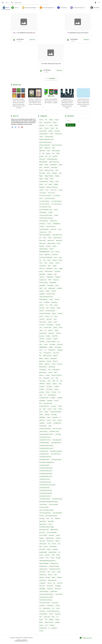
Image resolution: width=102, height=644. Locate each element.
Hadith (41, 288)
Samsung (41, 516)
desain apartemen (57, 238)
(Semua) (41, 120)
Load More (51, 78)
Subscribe (70, 125)
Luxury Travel (56, 353)
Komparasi (49, 339)
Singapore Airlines (50, 538)
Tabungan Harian (54, 563)
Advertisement (48, 123)
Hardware (54, 291)
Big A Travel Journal (49, 170)
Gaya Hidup (57, 271)
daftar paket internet (57, 235)
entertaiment (55, 254)
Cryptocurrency (43, 232)
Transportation (50, 605)
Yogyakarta (54, 628)
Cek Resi (56, 215)
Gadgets (55, 266)
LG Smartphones (52, 350)
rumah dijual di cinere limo (45, 457)
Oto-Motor (42, 389)
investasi (47, 316)
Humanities (42, 308)
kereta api (42, 336)
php (40, 409)
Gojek (55, 274)
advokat (55, 123)
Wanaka (57, 620)
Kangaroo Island (43, 333)
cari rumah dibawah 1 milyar (46, 210)
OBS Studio (42, 384)
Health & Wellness (43, 299)
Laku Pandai (60, 344)
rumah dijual (58, 434)
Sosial (41, 547)
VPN (46, 620)
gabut (49, 266)
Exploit (49, 260)
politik (44, 409)
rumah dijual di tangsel (57, 499)
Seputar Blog (51, 521)
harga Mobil (42, 294)
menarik (54, 364)
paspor (41, 395)
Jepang (55, 327)
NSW (54, 381)
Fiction (41, 263)
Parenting (54, 392)
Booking (46, 179)
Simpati (58, 535)
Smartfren (58, 538)
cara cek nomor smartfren (45, 196)
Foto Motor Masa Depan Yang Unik (51, 64)
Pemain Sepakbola (52, 395)
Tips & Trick (60, 583)
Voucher (41, 620)
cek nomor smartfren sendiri (46, 215)
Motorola (41, 375)
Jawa (41, 327)
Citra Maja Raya (56, 224)
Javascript (58, 325)
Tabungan (58, 558)
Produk (41, 412)
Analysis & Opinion (43, 134)
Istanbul (50, 322)
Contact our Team (86, 638)
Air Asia (51, 125)
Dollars (59, 243)
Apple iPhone (42, 151)
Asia (43, 153)
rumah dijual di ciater (44, 454)
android (51, 134)
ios (52, 316)
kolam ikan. (42, 339)
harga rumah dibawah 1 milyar (46, 297)
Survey (47, 558)
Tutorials (51, 614)
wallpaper (51, 620)
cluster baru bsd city (51, 226)
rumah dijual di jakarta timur (46, 476)
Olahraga (48, 384)
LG (45, 350)
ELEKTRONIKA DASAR (44, 252)
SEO (52, 518)
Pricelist (49, 409)
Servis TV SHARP (43, 535)
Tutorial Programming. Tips (53, 611)
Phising (60, 406)
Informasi (41, 311)
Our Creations (49, 389)
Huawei (56, 305)
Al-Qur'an (47, 128)
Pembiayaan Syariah (44, 398)
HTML (51, 305)
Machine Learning (47, 356)
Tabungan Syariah (43, 569)
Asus (53, 153)
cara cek (61, 190)
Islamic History (43, 322)
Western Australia (49, 622)
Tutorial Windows (43, 614)
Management (54, 358)
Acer (46, 120)
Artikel (49, 151)
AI (47, 125)
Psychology (54, 415)
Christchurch (42, 224)
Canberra (41, 190)
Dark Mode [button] (95, 8)
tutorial (58, 608)
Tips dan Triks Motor (44, 591)
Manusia (49, 361)
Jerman (60, 327)
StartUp (41, 555)
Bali (50, 156)
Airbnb (56, 125)
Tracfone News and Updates (46, 600)
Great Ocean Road (44, 283)
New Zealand (46, 378)
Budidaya (56, 184)
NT (57, 381)
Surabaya (41, 558)
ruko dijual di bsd (57, 423)
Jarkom (55, 322)
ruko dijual (49, 423)
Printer (55, 409)
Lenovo (41, 350)
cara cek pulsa (56, 196)
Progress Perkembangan (56, 412)
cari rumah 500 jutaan (56, 201)
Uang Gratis (58, 614)
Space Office (42, 549)
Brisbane (52, 181)
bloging (41, 179)
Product (60, 409)
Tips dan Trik (50, 589)
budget (50, 184)
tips (54, 583)
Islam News (42, 319)
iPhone (56, 316)
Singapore (42, 538)
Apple (53, 148)
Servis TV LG (42, 532)
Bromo (57, 181)
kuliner (41, 344)
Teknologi (48, 577)
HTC (47, 305)
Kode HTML (55, 336)
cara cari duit (54, 190)
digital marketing (51, 243)
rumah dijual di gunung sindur (46, 468)
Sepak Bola (57, 518)
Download (42, 246)
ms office (48, 375)
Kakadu (56, 330)
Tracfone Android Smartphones (46, 594)
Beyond (41, 170)
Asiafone (48, 153)
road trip (60, 420)
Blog (60, 173)
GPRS (50, 280)
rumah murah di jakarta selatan (46, 510)
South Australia (53, 547)
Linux (40, 353)
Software (58, 541)
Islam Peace (49, 319)
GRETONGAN (53, 283)
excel (44, 260)
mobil (49, 370)
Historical (57, 299)
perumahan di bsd (48, 403)
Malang (41, 358)
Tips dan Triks (58, 589)
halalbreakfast (52, 288)
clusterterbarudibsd (44, 229)
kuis (58, 342)
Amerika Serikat (43, 131)
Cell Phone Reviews (44, 221)
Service (50, 524)
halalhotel (42, 291)
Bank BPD (55, 156)
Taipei (49, 572)
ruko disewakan (43, 426)
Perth (41, 403)
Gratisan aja (56, 280)
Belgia (60, 165)
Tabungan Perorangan (54, 566)
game (56, 269)
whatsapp (57, 622)
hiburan (51, 299)
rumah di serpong (43, 431)
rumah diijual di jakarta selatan (46, 434)
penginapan (50, 401)
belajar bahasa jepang (52, 159)
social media (42, 541)
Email (52, 252)
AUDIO (58, 153)
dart (40, 238)
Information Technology (45, 313)
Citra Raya (42, 226)
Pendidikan (60, 398)
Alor (57, 128)
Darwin (45, 238)
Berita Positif (54, 167)
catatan (56, 210)
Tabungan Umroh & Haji (55, 569)
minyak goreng (43, 370)
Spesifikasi (55, 549)
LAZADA (51, 347)
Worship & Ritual (43, 628)
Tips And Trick (50, 586)
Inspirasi (54, 313)
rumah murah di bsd (44, 507)
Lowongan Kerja (47, 353)
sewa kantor (52, 535)
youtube (41, 631)
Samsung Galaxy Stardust (51, 516)
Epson (56, 257)
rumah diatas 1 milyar (54, 431)
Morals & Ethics (43, 372)
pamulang (42, 392)
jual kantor (50, 330)
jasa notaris (42, 325)
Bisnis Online (42, 173)
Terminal (49, 583)
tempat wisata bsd (52, 580)
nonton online (42, 381)
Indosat (59, 308)
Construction (53, 229)
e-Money (54, 246)
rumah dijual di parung (44, 488)
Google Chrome (43, 280)
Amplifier (51, 131)
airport (41, 128)
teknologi (41, 577)
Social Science (50, 541)
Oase (61, 381)
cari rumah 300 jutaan (50, 198)
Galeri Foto (32, 40)
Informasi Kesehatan (50, 311)
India (48, 308)
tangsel (59, 572)
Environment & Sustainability (46, 257)
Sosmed (46, 547)
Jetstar (41, 330)
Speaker (49, 549)
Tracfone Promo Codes (44, 603)
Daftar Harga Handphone (45, 235)
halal (45, 288)
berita (41, 167)
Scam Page (42, 518)
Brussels (41, 184)
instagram (60, 313)
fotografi (51, 263)
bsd (46, 184)
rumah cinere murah (57, 429)
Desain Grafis (42, 240)
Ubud (40, 617)
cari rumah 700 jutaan (56, 204)
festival (60, 260)
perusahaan (54, 406)
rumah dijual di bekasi (44, 443)
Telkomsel (59, 577)
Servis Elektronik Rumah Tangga (46, 527)
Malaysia (47, 358)
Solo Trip (54, 544)
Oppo (60, 384)
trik (40, 608)
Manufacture (42, 361)
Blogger (41, 176)
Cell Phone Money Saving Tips (46, 218)
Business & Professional (52, 187)
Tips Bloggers (42, 589)
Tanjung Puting (43, 575)
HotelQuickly (54, 302)
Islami (55, 319)
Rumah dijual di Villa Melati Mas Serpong (48, 502)
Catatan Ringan (43, 212)
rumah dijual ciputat (57, 440)
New (40, 378)
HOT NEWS (47, 302)
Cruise (60, 229)
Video (53, 617)
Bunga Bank (42, 187)
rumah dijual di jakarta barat (46, 471)
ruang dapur (42, 423)
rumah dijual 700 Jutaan (45, 440)
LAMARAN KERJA (43, 347)
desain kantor (59, 240)
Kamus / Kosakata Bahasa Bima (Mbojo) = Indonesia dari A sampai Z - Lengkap (51, 101)
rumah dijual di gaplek (44, 465)
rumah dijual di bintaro (56, 443)
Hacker (57, 285)
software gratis (43, 544)
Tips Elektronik (54, 591)
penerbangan (42, 401)
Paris (59, 392)
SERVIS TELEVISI (54, 530)
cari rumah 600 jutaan (44, 204)
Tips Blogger (58, 586)
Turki (53, 608)
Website (41, 622)
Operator (55, 384)
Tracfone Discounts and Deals (46, 597)
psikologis (47, 415)
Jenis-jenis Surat (48, 327)
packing (56, 389)
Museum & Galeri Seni (57, 375)
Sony (59, 544)
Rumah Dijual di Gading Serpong (46, 462)
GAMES (61, 269)
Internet (41, 316)
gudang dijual (42, 285)
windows (41, 625)
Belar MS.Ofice (54, 165)
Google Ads (58, 277)
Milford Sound (52, 367)
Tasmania (50, 575)
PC (45, 395)
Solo (49, 544)
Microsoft (60, 364)
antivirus (41, 137)
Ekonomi (52, 249)
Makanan (55, 356)
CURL (50, 232)
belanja (47, 165)
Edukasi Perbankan (44, 249)
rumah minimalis (43, 504)
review (54, 420)
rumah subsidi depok (57, 513)
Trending (57, 605)
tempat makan (43, 580)
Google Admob (50, 277)
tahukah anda (42, 572)
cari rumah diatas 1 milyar (45, 207)
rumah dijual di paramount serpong (47, 485)
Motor (56, 372)
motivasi (50, 372)
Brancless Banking (43, 181)
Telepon (53, 577)
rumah (50, 426)
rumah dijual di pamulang (45, 482)
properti (41, 415)
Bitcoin (49, 173)
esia (40, 260)
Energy (41, 254)
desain (50, 238)
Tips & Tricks (42, 586)
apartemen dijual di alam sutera (46, 139)
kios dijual (48, 336)
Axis (46, 156)
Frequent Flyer (43, 266)
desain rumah (42, 243)
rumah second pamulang (45, 513)
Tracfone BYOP (59, 594)
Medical (41, 364)
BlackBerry (55, 173)
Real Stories (42, 420)
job (45, 330)
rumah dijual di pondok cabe (46, 490)
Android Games (59, 134)
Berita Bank (47, 167)
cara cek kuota (43, 193)
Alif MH (20, 638)
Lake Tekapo (52, 344)
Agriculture (42, 125)
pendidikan (53, 398)
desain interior (51, 240)
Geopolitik (50, 274)
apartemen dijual (49, 137)
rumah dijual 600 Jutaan (45, 437)
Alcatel (52, 128)
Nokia (57, 378)
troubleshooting (46, 608)
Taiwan (54, 572)
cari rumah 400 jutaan (44, 201)
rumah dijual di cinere (56, 454)
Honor (41, 302)
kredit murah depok (51, 342)
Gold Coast (42, 277)
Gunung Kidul (50, 285)
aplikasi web (47, 148)
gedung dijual (42, 274)
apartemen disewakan (57, 145)
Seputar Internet (43, 524)
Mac (40, 356)
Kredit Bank (42, 342)
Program (46, 412)
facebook (55, 260)
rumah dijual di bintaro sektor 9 (46, 448)
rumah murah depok (53, 504)
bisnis (57, 170)
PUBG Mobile (42, 417)
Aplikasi (41, 148)
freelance (57, 263)
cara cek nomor (52, 193)
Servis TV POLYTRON (52, 532)
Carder (41, 198)
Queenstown (55, 417)
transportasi (42, 605)
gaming (41, 271)
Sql (59, 552)
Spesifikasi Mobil (43, 552)
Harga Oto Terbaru (51, 294)
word (46, 625)
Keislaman (58, 333)
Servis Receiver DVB (44, 530)
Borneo (52, 179)
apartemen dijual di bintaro (45, 142)
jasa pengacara (50, 325)
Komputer (55, 339)
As (40, 153)
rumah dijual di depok (56, 459)
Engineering (47, 254)
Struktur (58, 555)
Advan (41, 123)
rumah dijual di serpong (45, 499)
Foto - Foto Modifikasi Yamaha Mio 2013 (24, 33)
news (52, 378)
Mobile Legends (56, 370)
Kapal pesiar (51, 333)
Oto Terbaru (49, 387)
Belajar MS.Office (43, 162)
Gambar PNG (49, 269)
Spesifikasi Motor (53, 552)
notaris (49, 381)
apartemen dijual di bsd (45, 145)
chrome (49, 224)
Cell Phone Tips (53, 221)
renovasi (49, 420)
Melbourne (47, 364)
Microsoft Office (43, 367)
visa (57, 617)
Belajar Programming (54, 162)
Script (48, 518)
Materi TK (55, 361)
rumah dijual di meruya (44, 479)
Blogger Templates (49, 176)
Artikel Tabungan (56, 151)
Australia (41, 156)
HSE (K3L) (41, 305)
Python (49, 417)
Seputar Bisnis (43, 521)
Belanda (41, 165)
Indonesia (53, 308)
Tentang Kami (42, 583)
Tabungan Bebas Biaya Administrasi (47, 561)
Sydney (52, 558)
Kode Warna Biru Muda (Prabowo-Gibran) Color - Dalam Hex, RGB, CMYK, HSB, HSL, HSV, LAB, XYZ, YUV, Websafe (83, 103)
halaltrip (48, 291)
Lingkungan (60, 350)
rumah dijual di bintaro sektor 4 (46, 445)
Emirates (57, 252)
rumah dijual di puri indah (45, 496)
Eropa (60, 257)
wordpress (52, 625)
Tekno (56, 575)
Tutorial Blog (42, 611)
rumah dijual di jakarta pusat (46, 474)
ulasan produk (47, 617)
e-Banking (48, 246)
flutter (46, 263)
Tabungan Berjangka (44, 563)
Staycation (47, 555)
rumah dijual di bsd (44, 451)
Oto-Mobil (56, 387)
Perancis (56, 401)
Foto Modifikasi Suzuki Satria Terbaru (78, 33)
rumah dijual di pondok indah (46, 493)
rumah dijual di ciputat (44, 459)
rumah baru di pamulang (45, 429)
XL (49, 628)
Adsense (57, 120)
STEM (53, 555)
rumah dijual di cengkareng (56, 451)
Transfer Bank (55, 603)
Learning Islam (58, 347)
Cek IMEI (50, 212)
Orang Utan (42, 387)
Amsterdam (57, 131)
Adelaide (51, 120)
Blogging (57, 176)
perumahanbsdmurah (44, 406)
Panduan (48, 392)
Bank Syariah (42, 159)
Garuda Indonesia (49, 271)
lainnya (46, 344)
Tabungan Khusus (43, 566)
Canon (47, 190)
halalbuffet (59, 288)
